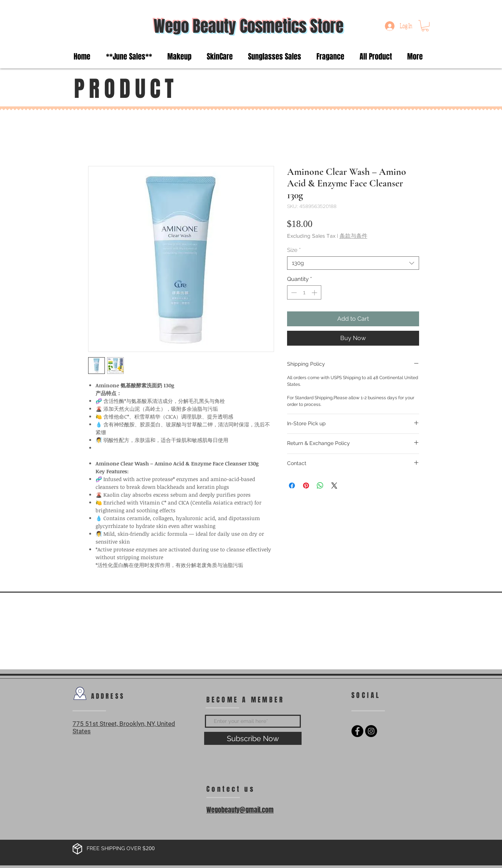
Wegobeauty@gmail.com (240, 810)
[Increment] (315, 293)
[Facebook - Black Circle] (357, 731)
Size (294, 250)
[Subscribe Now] (253, 738)
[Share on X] (334, 486)
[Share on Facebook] (292, 486)
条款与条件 (353, 236)
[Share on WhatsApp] (320, 486)
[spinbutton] (304, 293)
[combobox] (353, 263)
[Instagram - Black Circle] (371, 731)
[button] (425, 26)
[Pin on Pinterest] (306, 486)
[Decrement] (293, 293)
